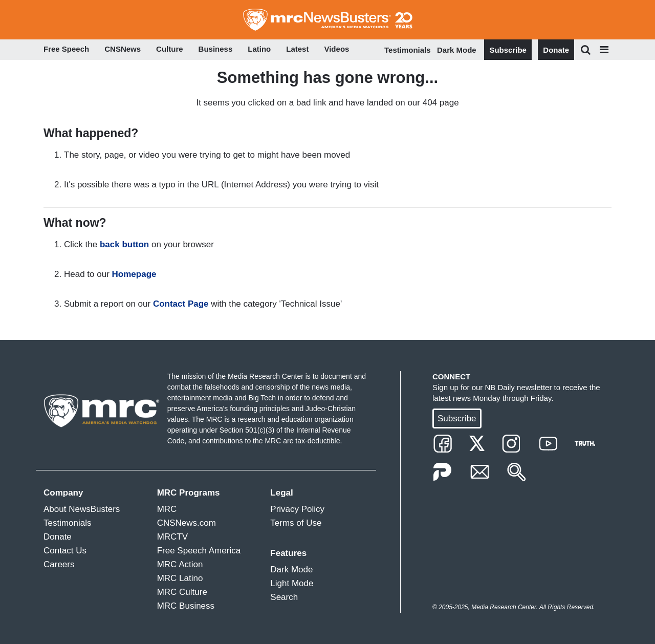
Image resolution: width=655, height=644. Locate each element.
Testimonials (408, 50)
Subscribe (508, 50)
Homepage (134, 274)
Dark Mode (457, 50)
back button (124, 244)
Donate (556, 50)
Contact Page (181, 304)
